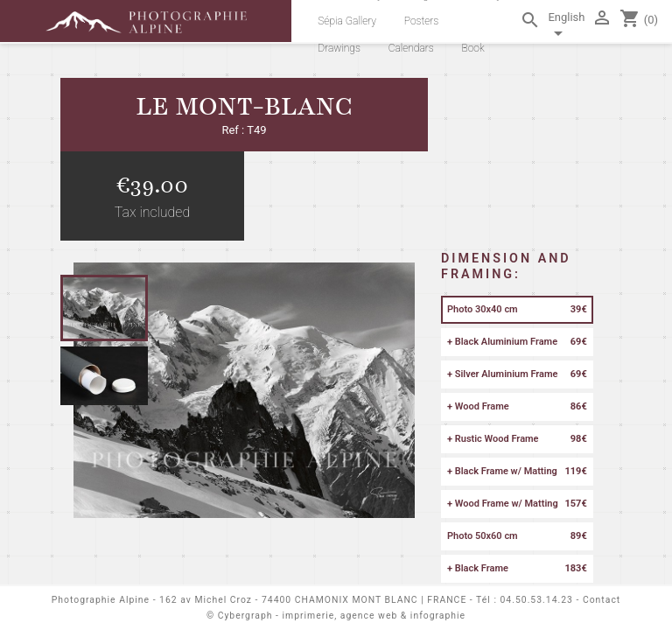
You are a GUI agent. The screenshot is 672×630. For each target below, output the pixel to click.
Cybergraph (245, 616)
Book (472, 48)
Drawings (339, 48)
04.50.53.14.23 (537, 600)
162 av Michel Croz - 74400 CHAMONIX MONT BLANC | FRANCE (313, 600)
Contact (602, 600)
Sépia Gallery (347, 21)
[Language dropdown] (566, 28)
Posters (422, 21)
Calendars (411, 48)
